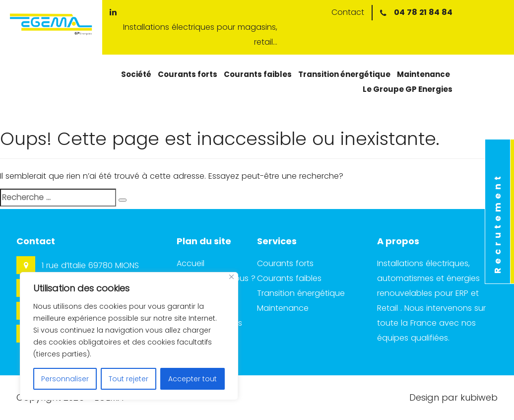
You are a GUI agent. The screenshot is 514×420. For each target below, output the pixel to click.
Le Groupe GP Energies (408, 89)
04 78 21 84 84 (423, 12)
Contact (348, 12)
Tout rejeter (128, 379)
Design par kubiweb (453, 397)
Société (136, 74)
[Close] (231, 277)
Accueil (191, 263)
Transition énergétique (344, 74)
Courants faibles (258, 74)
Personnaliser (65, 379)
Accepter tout (193, 379)
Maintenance (423, 74)
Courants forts (188, 74)
